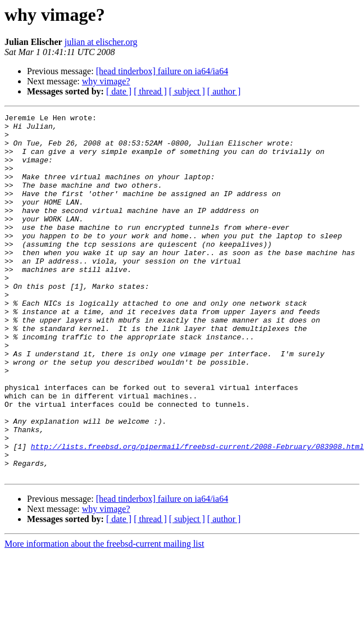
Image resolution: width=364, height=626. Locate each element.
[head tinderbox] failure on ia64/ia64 (162, 71)
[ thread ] (150, 91)
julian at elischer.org (101, 42)
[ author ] (224, 91)
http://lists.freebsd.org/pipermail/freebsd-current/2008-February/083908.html (197, 514)
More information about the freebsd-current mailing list (104, 616)
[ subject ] (187, 91)
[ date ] (119, 91)
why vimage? (106, 81)
